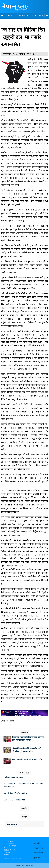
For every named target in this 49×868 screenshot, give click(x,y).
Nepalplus (12, 824)
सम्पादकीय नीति (39, 848)
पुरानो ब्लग (37, 858)
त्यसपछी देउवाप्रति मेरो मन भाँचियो (15, 793)
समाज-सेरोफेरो (37, 16)
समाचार (10, 16)
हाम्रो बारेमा (37, 843)
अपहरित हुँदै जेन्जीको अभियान (14, 800)
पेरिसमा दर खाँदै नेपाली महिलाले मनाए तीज (27, 760)
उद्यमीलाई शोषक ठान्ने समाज (13, 777)
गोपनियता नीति (38, 853)
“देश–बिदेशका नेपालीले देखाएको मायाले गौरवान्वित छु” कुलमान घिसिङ (27, 750)
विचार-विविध (23, 16)
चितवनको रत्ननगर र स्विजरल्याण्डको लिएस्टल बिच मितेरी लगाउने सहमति (28, 739)
